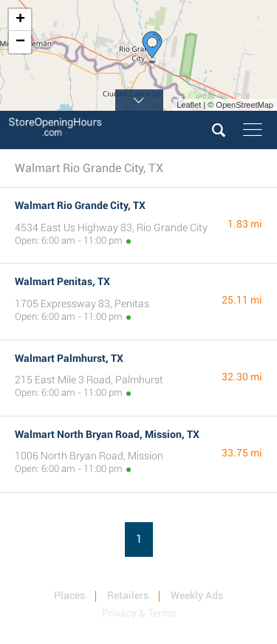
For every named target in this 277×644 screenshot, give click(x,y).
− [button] (20, 42)
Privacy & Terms (139, 613)
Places (69, 595)
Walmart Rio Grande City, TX (80, 205)
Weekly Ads (197, 595)
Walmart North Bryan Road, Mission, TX (107, 434)
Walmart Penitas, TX (62, 281)
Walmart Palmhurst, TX (69, 358)
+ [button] (20, 20)
